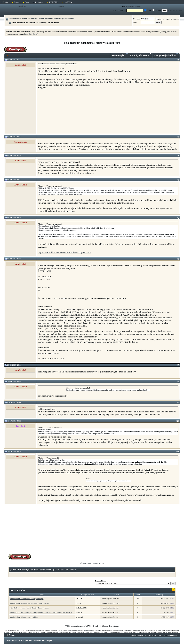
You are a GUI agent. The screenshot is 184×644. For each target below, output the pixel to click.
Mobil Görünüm (171, 635)
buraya (86, 631)
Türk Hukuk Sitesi (14, 641)
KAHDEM (54, 2)
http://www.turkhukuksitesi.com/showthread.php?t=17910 (64, 252)
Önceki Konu (86, 563)
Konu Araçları (120, 55)
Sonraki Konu (98, 563)
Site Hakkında (35, 641)
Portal (6, 2)
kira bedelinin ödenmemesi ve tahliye (24, 617)
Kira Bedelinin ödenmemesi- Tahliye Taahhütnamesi (30, 608)
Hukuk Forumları (46, 18)
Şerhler (138, 6)
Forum (17, 2)
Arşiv (26, 641)
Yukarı (11, 635)
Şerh (27, 2)
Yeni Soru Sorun (31, 34)
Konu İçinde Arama (141, 55)
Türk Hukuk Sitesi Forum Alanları (23, 18)
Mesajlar (129, 6)
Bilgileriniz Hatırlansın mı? (167, 19)
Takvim (61, 6)
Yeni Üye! (22, 6)
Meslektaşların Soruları (65, 18)
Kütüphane (39, 2)
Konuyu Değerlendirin (166, 55)
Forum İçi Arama (177, 10)
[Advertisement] (63, 111)
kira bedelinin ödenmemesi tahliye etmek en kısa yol (30, 603)
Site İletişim (47, 641)
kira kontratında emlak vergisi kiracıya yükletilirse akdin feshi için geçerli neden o (41, 612)
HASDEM (68, 2)
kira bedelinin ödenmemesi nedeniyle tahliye (27, 599)
